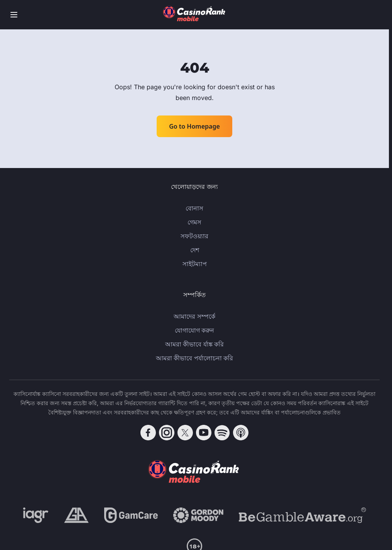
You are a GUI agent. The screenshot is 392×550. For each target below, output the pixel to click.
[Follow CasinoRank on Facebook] (148, 433)
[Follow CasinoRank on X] (185, 433)
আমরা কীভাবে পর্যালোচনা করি (194, 358)
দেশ (195, 250)
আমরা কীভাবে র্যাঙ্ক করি (194, 344)
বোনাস (194, 208)
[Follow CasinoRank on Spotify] (222, 433)
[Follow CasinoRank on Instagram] (167, 433)
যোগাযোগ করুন (194, 330)
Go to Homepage (194, 126)
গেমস (194, 222)
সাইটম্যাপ (195, 264)
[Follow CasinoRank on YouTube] (204, 433)
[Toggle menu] (14, 15)
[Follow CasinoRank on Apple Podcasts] (241, 433)
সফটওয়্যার (194, 236)
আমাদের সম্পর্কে (194, 316)
